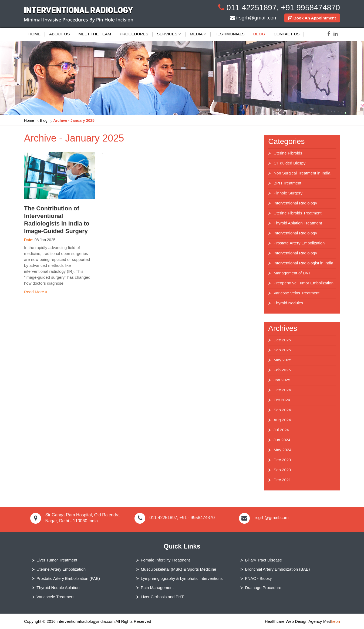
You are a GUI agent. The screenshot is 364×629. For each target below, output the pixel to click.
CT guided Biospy (289, 163)
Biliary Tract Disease (263, 560)
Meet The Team (95, 34)
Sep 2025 (282, 350)
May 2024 (282, 450)
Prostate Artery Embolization (299, 243)
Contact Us (287, 34)
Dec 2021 (282, 480)
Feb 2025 (282, 370)
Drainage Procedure (263, 588)
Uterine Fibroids (288, 153)
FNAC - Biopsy (258, 578)
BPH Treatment (287, 183)
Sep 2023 (282, 470)
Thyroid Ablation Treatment (298, 223)
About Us (59, 34)
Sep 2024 (282, 410)
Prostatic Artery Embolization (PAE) (68, 578)
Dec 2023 (282, 460)
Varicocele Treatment (55, 597)
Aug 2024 (282, 420)
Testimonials (230, 34)
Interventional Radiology (295, 203)
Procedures (134, 34)
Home (34, 34)
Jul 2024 (281, 430)
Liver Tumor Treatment (57, 560)
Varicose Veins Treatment (296, 293)
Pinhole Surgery (288, 193)
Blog (259, 34)
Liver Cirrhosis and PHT (162, 597)
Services (169, 34)
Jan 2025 (282, 380)
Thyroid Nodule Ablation (58, 588)
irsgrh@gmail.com (257, 18)
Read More (36, 292)
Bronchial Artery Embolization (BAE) (277, 569)
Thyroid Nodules (288, 303)
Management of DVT (292, 273)
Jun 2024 (282, 440)
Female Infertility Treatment (165, 560)
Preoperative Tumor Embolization (304, 283)
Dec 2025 (282, 340)
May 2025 (282, 360)
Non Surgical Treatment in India (302, 173)
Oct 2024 (282, 400)
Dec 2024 (282, 390)
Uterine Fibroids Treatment (298, 213)
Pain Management (157, 588)
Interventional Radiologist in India (303, 263)
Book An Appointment (312, 18)
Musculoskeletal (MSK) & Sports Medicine (178, 569)
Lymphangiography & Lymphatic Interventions (182, 578)
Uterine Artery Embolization (61, 569)
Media (198, 34)
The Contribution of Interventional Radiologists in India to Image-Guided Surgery (57, 220)
